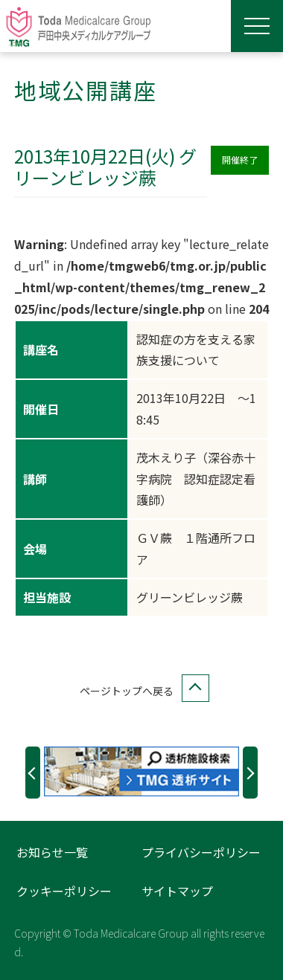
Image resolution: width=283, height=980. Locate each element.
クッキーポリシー (64, 891)
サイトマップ (177, 891)
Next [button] (250, 772)
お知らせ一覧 (52, 852)
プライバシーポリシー (201, 852)
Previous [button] (33, 772)
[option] (141, 771)
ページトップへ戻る (141, 691)
